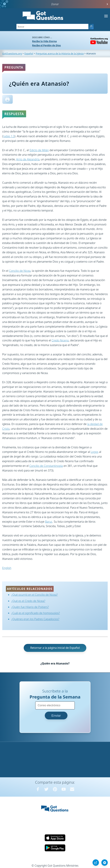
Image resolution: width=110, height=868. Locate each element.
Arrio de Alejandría (28, 159)
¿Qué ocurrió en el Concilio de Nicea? (34, 595)
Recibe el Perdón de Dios (46, 45)
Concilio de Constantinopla (46, 466)
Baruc (49, 522)
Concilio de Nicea (20, 271)
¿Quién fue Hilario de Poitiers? (30, 607)
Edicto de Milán (39, 150)
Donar (55, 4)
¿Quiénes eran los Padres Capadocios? (35, 619)
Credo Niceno (60, 340)
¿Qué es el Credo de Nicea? (28, 601)
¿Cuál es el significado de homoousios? (36, 613)
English (7, 568)
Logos (94, 452)
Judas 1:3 (9, 136)
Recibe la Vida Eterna (44, 41)
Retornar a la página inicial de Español (55, 648)
